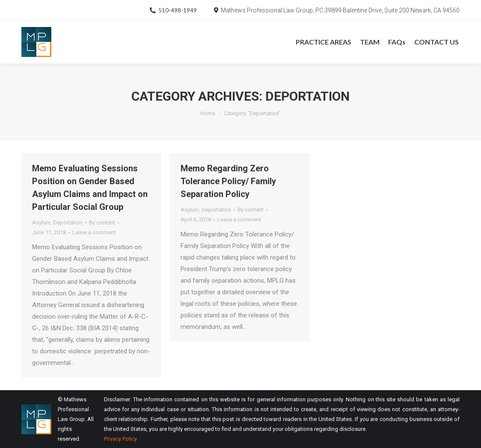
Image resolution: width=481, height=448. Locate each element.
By (102, 223)
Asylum (41, 223)
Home (208, 113)
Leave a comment (94, 232)
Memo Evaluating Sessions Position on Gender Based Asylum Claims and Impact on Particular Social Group (90, 188)
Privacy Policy (120, 439)
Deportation (68, 223)
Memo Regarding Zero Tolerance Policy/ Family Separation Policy (228, 181)
